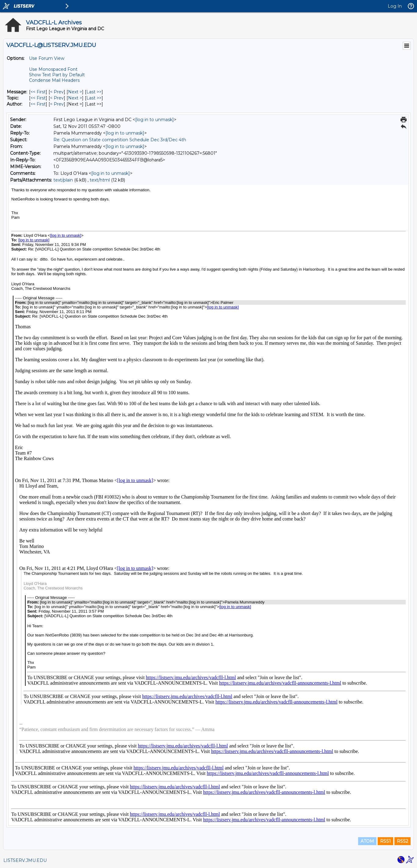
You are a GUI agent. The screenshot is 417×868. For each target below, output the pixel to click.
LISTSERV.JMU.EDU (25, 860)
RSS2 (403, 841)
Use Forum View (47, 58)
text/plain (63, 180)
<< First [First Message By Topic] (38, 98)
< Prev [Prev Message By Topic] (57, 98)
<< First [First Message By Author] (38, 104)
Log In (395, 6)
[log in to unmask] (155, 120)
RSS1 (385, 841)
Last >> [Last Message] (94, 92)
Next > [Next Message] (75, 92)
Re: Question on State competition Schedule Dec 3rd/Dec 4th (120, 140)
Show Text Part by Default (57, 75)
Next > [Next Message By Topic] (75, 98)
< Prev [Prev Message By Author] (57, 104)
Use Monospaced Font (53, 69)
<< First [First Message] (38, 92)
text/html (100, 180)
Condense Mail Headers (54, 80)
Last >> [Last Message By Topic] (94, 98)
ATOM (367, 841)
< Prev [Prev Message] (57, 92)
